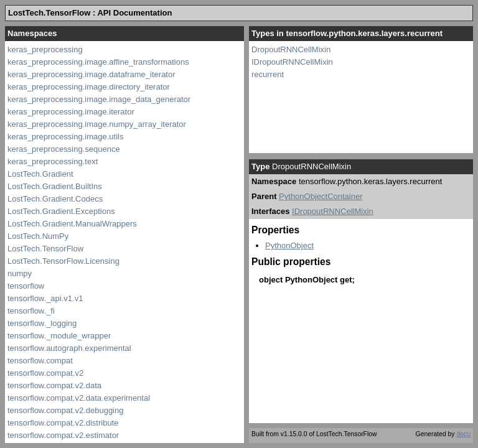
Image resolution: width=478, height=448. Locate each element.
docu (463, 434)
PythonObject (289, 245)
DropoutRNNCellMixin (291, 49)
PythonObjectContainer (321, 196)
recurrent (268, 74)
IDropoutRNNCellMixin (292, 62)
